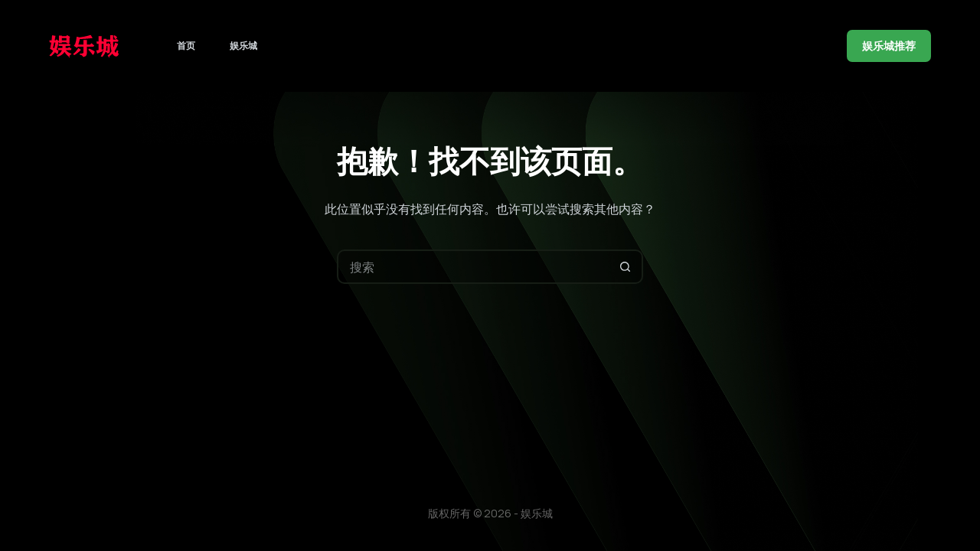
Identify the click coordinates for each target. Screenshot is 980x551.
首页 (186, 46)
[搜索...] (473, 267)
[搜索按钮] (626, 267)
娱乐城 (243, 46)
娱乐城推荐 (889, 46)
